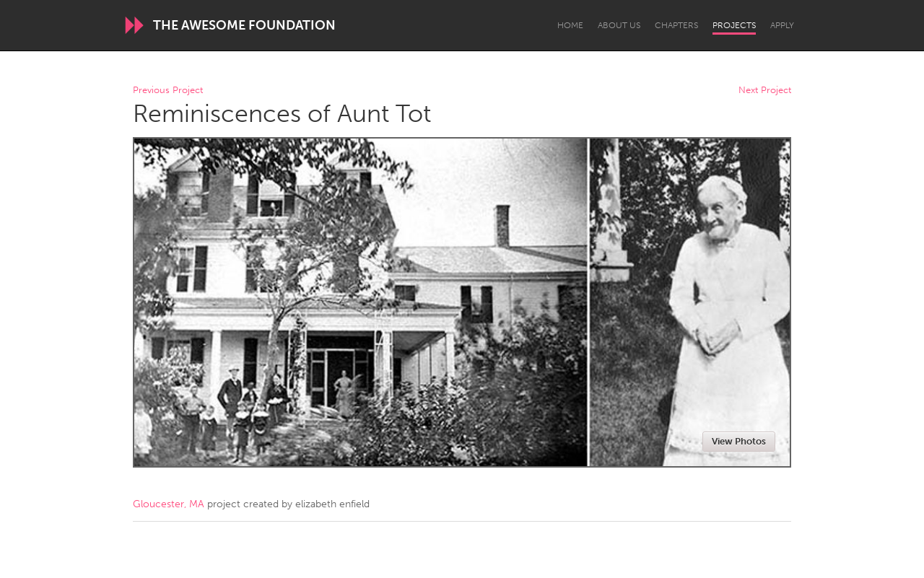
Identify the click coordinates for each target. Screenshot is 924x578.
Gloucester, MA (169, 504)
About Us (619, 25)
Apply (782, 25)
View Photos (739, 441)
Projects (734, 25)
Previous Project (168, 91)
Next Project (765, 91)
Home (570, 25)
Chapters (676, 25)
